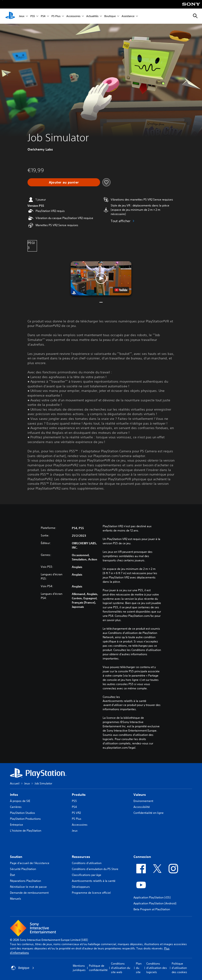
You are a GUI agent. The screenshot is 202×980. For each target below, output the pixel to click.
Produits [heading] (79, 795)
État (12, 875)
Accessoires (73, 16)
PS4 (43, 16)
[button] (101, 278)
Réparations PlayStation (25, 881)
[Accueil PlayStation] (10, 16)
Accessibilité (142, 807)
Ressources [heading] (81, 857)
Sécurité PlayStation (23, 869)
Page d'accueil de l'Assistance (30, 863)
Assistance (128, 16)
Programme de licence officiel (91, 893)
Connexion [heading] (142, 857)
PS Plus (56, 16)
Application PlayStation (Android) (155, 903)
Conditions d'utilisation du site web (121, 968)
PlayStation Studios (23, 813)
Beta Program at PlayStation (152, 909)
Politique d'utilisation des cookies (179, 968)
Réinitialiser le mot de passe (28, 887)
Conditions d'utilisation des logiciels (157, 968)
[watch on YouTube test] (121, 290)
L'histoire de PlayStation (26, 831)
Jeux (22, 16)
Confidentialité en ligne (149, 813)
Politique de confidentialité (98, 968)
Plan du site (139, 968)
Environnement (143, 801)
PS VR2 (76, 813)
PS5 (33, 16)
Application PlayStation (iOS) (152, 897)
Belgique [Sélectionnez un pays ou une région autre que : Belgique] (23, 968)
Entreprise (16, 825)
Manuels (16, 899)
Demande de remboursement (29, 893)
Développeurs (81, 887)
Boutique (110, 16)
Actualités (92, 16)
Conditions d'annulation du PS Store (95, 869)
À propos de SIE (20, 801)
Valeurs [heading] (140, 795)
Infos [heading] (14, 795)
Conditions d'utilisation (87, 863)
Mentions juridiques (79, 968)
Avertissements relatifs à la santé (124, 701)
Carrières (16, 807)
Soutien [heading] (16, 857)
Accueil (15, 783)
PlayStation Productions (25, 819)
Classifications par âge (87, 875)
